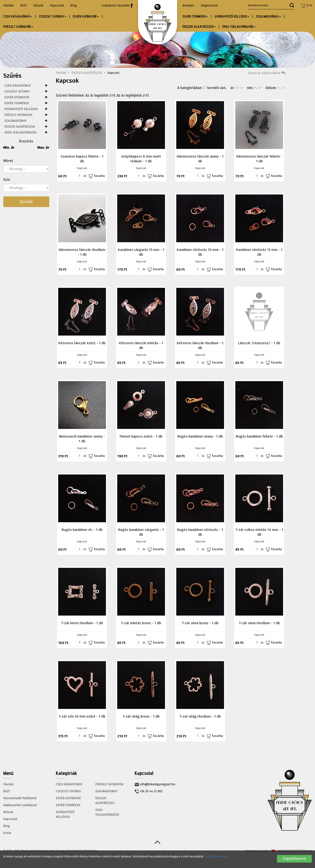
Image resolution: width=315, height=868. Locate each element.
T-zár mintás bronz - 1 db (141, 623)
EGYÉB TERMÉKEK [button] (195, 16)
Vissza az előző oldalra (267, 73)
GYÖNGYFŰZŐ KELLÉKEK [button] (232, 16)
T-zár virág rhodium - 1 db (200, 716)
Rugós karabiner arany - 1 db (200, 436)
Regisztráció (209, 6)
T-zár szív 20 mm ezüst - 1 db (82, 716)
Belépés (188, 6)
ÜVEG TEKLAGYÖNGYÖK (20, 133)
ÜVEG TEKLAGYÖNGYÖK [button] (239, 27)
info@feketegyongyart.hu (155, 784)
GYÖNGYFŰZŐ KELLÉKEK (21, 109)
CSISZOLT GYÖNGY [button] (53, 16)
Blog (74, 6)
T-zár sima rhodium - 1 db (259, 623)
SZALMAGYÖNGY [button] (268, 16)
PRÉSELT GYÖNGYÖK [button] (18, 27)
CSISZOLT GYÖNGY (17, 91)
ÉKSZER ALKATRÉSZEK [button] (199, 27)
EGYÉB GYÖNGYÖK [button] (86, 16)
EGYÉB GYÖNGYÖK (17, 97)
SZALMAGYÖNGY (15, 121)
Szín (7, 180)
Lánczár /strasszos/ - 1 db (259, 343)
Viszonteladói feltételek (20, 798)
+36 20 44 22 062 (149, 791)
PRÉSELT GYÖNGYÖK (18, 115)
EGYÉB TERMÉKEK (17, 103)
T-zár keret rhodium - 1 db (82, 623)
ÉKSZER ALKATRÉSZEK (20, 127)
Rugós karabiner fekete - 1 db (259, 436)
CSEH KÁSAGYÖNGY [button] (18, 16)
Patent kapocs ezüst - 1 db (141, 436)
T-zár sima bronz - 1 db (200, 623)
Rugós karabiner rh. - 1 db (82, 530)
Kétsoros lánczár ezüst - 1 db (82, 343)
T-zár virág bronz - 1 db (141, 716)
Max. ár (43, 147)
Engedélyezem (294, 859)
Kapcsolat (57, 6)
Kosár (7, 833)
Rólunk (38, 6)
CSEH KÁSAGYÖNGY (18, 86)
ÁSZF (24, 6)
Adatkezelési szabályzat (20, 805)
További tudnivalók (216, 856)
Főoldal (8, 6)
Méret (8, 161)
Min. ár (9, 147)
